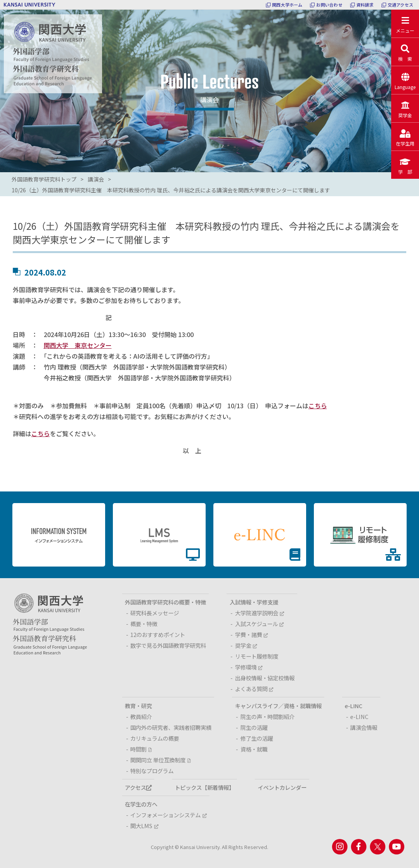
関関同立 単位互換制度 (160, 760)
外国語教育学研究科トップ (44, 179)
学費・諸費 (251, 634)
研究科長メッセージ (155, 613)
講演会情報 (364, 727)
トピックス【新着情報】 (204, 787)
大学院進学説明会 (260, 613)
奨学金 (246, 645)
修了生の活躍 (257, 738)
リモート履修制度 (257, 656)
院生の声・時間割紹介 (267, 716)
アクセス (138, 787)
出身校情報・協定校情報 (265, 678)
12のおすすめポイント (158, 634)
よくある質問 (254, 689)
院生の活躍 (254, 727)
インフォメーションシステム (168, 815)
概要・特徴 (144, 624)
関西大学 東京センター (78, 345)
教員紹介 (141, 716)
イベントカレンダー (282, 787)
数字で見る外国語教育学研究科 (168, 645)
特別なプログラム (152, 771)
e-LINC (359, 716)
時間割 (141, 749)
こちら (318, 406)
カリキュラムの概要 (155, 738)
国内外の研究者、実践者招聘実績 (171, 727)
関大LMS (144, 826)
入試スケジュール (259, 624)
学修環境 (249, 667)
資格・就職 (254, 749)
